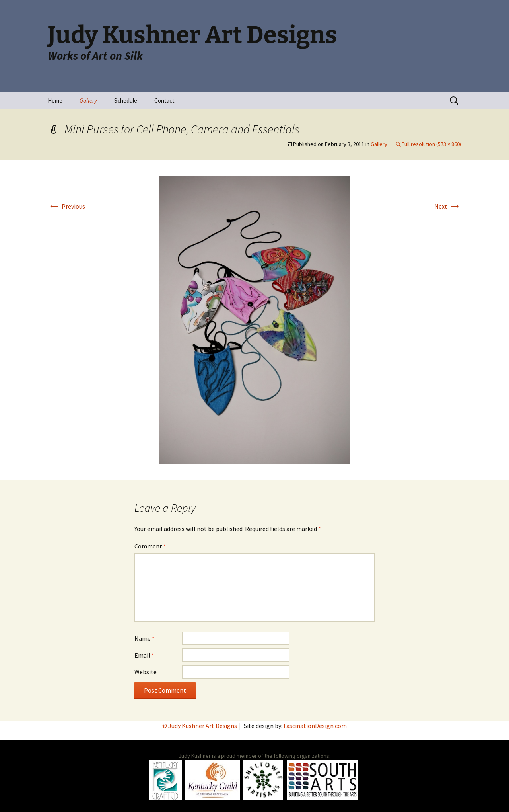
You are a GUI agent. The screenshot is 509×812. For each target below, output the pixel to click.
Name (145, 638)
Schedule (126, 101)
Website (146, 672)
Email (144, 655)
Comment (150, 546)
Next (448, 206)
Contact (164, 101)
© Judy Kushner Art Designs (200, 726)
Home (55, 101)
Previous (66, 206)
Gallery (88, 101)
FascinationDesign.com (315, 726)
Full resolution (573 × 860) (431, 144)
